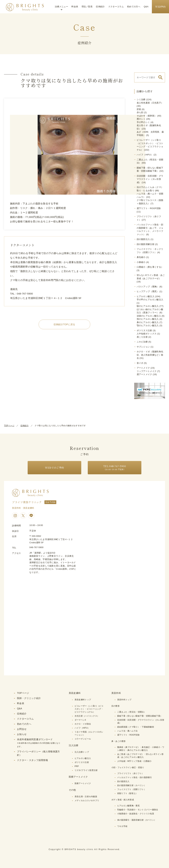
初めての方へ (134, 7)
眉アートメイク (144, 374)
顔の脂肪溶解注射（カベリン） (132, 785)
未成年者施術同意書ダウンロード (39, 743)
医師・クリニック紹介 (29, 698)
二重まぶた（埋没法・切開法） (132, 712)
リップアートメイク (147, 371)
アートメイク (143, 368)
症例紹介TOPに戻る (64, 324)
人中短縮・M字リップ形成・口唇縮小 (134, 761)
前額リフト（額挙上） (127, 793)
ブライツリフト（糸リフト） (131, 773)
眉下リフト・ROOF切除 (149, 208)
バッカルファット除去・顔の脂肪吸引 (135, 777)
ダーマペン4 (80, 720)
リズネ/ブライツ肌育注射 (86, 770)
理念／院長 (87, 7)
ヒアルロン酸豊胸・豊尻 (128, 806)
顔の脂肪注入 (143, 239)
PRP (77, 766)
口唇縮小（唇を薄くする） (150, 267)
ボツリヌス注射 (144, 330)
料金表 (75, 7)
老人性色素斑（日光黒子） (150, 103)
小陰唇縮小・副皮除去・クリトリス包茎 (136, 814)
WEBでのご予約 (54, 468)
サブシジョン (143, 347)
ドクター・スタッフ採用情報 (32, 760)
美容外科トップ (124, 700)
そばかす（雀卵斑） (147, 116)
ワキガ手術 (122, 826)
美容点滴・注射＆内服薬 (86, 797)
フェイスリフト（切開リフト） (132, 789)
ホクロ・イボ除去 (83, 724)
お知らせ (22, 734)
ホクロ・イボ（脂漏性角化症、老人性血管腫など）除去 (150, 355)
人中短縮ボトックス (147, 334)
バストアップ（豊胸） (148, 287)
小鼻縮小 (141, 262)
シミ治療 (141, 99)
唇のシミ (141, 119)
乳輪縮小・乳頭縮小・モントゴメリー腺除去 (138, 810)
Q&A (146, 7)
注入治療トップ (82, 752)
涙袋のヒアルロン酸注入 (149, 316)
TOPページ (9, 426)
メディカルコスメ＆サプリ (87, 801)
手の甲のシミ (143, 122)
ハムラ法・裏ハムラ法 (127, 731)
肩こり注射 (142, 337)
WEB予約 (160, 7)
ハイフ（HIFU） (145, 155)
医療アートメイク (83, 783)
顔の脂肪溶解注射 (146, 244)
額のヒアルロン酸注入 (148, 306)
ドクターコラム (116, 7)
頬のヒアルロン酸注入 (148, 319)
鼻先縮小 (141, 257)
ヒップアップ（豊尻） (148, 291)
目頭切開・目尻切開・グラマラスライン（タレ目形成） (150, 179)
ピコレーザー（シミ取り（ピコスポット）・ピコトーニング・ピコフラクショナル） (89, 709)
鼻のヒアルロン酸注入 (148, 322)
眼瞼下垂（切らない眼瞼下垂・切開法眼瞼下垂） (140, 716)
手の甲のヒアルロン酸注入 (150, 300)
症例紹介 (100, 7)
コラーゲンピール (83, 739)
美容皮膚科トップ (83, 700)
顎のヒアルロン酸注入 (148, 325)
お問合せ (22, 729)
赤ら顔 (140, 112)
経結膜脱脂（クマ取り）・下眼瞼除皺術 (136, 727)
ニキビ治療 (142, 342)
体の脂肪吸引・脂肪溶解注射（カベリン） (137, 820)
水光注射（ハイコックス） (87, 716)
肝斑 (139, 109)
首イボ (140, 363)
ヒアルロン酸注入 (146, 296)
